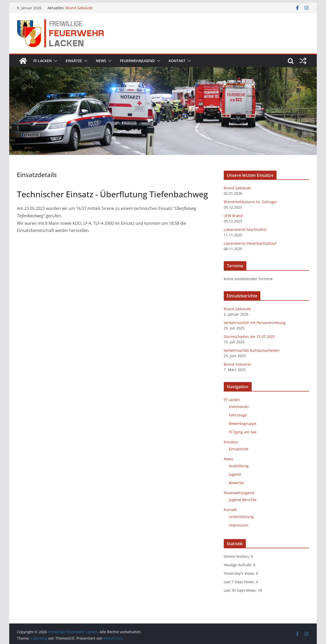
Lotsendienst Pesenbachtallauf (250, 243)
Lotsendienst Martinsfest (245, 230)
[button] (55, 61)
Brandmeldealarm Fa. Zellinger (250, 202)
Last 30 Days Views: (241, 590)
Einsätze (74, 61)
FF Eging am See (243, 432)
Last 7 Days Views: (240, 582)
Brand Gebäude (79, 8)
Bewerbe (236, 483)
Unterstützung (241, 517)
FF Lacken (43, 61)
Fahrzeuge (238, 415)
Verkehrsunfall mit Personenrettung (255, 323)
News (101, 61)
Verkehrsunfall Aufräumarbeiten (252, 350)
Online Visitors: (237, 556)
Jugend (235, 474)
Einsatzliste (239, 449)
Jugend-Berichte (243, 500)
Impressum (239, 525)
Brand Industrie (237, 364)
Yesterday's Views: (240, 573)
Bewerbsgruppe (243, 423)
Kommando (239, 407)
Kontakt (177, 61)
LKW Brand (233, 216)
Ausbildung (239, 466)
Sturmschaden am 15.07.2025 (249, 336)
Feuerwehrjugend (137, 61)
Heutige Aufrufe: (238, 565)
